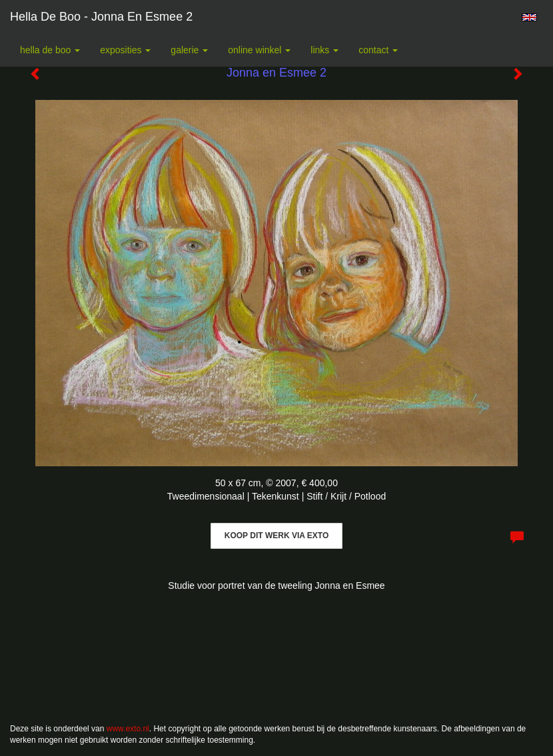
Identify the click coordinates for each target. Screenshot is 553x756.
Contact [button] (378, 50)
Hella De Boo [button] (50, 50)
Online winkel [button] (259, 50)
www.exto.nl (128, 729)
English (529, 17)
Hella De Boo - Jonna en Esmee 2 (101, 17)
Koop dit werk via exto (276, 536)
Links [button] (324, 50)
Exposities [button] (125, 50)
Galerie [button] (189, 50)
